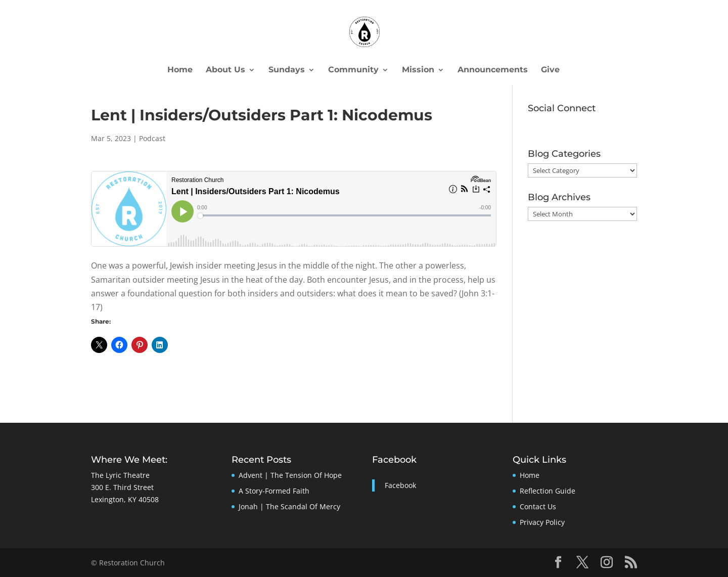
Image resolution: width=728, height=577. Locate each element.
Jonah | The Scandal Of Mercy (289, 506)
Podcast (152, 138)
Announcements (493, 70)
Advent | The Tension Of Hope (290, 475)
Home (180, 70)
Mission (418, 70)
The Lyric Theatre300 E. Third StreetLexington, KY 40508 (125, 487)
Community (353, 70)
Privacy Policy (542, 522)
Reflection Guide (548, 491)
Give (550, 70)
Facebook (394, 460)
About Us (225, 70)
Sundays (287, 70)
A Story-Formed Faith (274, 491)
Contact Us (538, 506)
